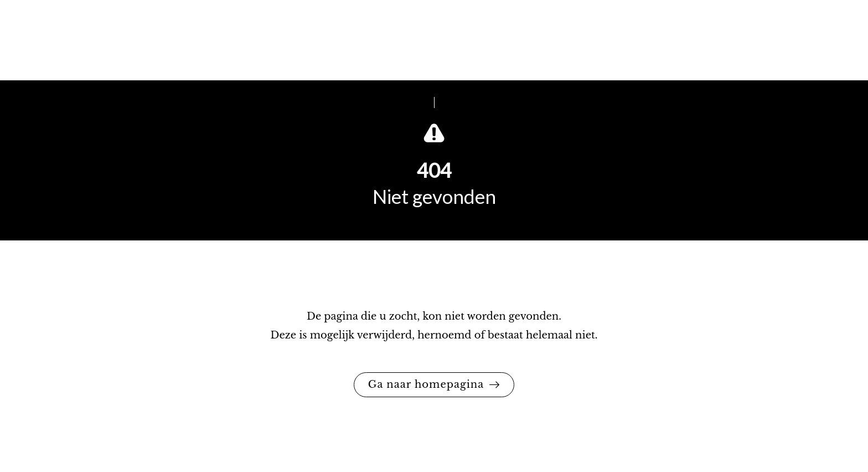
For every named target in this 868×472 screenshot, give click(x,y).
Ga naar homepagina (426, 384)
